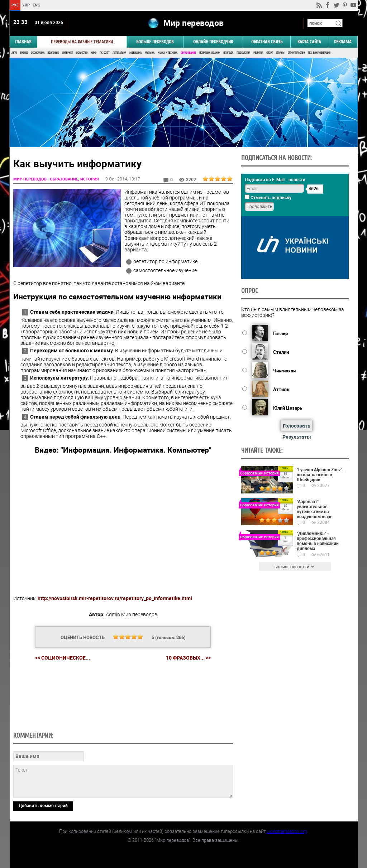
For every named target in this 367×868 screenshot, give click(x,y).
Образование (188, 53)
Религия (258, 53)
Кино (94, 53)
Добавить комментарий (43, 805)
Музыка (150, 53)
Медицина (135, 53)
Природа (228, 53)
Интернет (67, 53)
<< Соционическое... (63, 658)
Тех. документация (319, 53)
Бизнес (24, 53)
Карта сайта (309, 42)
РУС (15, 5)
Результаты (297, 437)
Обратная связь (267, 42)
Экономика (38, 53)
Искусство (82, 53)
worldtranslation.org (287, 831)
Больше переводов (155, 42)
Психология (243, 53)
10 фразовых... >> (188, 658)
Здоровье (53, 53)
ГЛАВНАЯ (23, 42)
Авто (14, 53)
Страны (280, 53)
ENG (37, 5)
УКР (26, 5)
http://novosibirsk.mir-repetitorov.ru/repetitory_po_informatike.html (115, 598)
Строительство (296, 53)
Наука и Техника (168, 53)
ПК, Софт (104, 53)
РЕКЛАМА (343, 42)
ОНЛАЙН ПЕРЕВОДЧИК (213, 42)
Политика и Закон (210, 53)
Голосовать (297, 426)
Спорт (270, 53)
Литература (119, 53)
